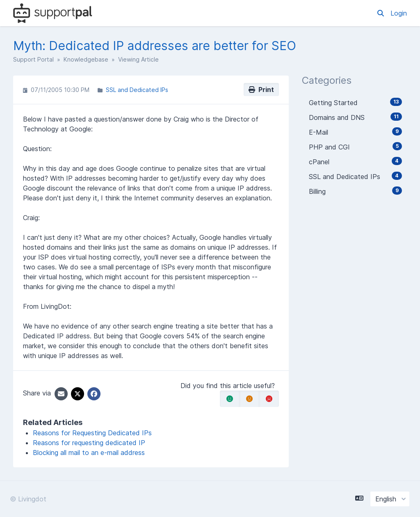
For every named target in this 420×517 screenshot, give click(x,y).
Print (261, 90)
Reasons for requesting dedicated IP (89, 443)
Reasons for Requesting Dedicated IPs (92, 433)
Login (399, 13)
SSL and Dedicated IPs (137, 90)
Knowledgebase (86, 59)
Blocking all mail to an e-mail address (89, 453)
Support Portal (33, 59)
